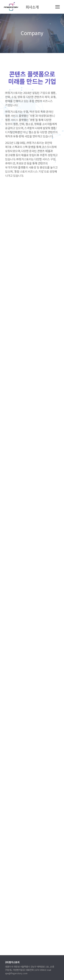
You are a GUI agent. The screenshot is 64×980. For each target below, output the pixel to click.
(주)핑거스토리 (11, 6)
